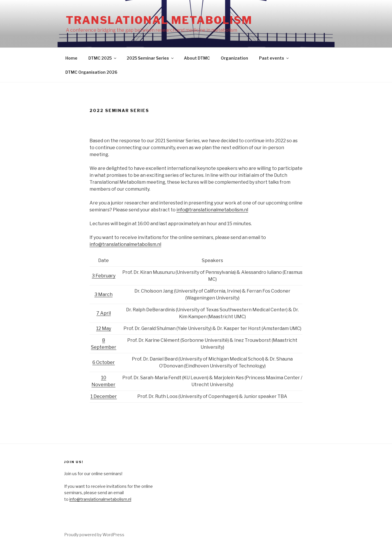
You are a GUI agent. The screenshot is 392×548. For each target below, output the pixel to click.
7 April (104, 313)
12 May (104, 328)
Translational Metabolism (159, 20)
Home (71, 58)
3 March (103, 294)
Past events (274, 58)
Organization (234, 58)
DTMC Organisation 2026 (91, 72)
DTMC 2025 (103, 58)
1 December (104, 396)
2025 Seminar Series (151, 58)
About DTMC (197, 58)
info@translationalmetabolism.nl (212, 210)
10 (104, 378)
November (103, 385)
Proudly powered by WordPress (94, 535)
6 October (104, 362)
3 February (104, 276)
